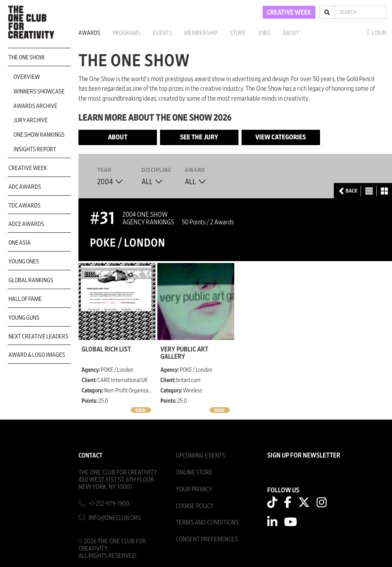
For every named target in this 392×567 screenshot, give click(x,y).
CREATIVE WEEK (289, 13)
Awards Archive (35, 106)
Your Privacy (194, 489)
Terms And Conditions (207, 522)
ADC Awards (25, 187)
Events (162, 33)
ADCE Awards (26, 224)
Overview (27, 77)
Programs (127, 33)
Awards (89, 33)
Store (238, 33)
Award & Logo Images (37, 355)
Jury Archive (31, 120)
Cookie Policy (195, 506)
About (291, 33)
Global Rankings (31, 280)
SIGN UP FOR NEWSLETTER (304, 456)
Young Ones (24, 261)
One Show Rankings (39, 135)
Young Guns (24, 318)
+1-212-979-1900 (109, 504)
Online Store (194, 472)
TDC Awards (24, 206)
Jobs (264, 33)
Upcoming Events (200, 455)
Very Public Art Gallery (184, 353)
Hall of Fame (25, 299)
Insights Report (35, 149)
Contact (91, 455)
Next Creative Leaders (38, 337)
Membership (201, 33)
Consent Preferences (207, 539)
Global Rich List (106, 350)
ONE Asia (20, 243)
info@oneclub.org (115, 518)
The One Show (26, 57)
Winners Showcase (39, 92)
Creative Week (28, 168)
